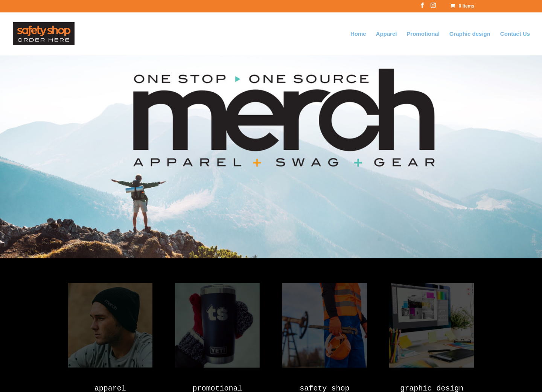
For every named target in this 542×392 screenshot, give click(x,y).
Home (358, 34)
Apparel (387, 34)
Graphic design (470, 34)
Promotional (423, 34)
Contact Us (515, 34)
